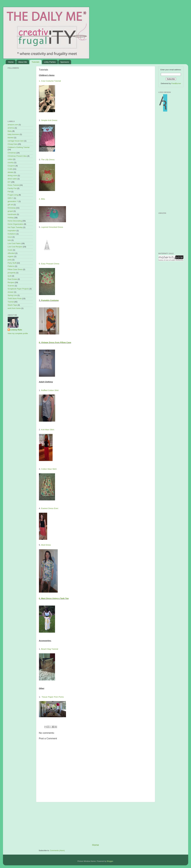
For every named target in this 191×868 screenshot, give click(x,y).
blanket (11, 138)
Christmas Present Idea (17, 156)
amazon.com (13, 125)
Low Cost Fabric (14, 243)
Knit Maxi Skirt (48, 430)
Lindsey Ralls (16, 330)
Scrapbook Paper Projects (18, 289)
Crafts (10, 169)
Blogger (110, 861)
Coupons (11, 166)
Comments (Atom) (57, 850)
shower (11, 292)
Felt (9, 192)
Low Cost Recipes (15, 247)
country (11, 162)
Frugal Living (13, 195)
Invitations (12, 234)
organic (11, 256)
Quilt (10, 276)
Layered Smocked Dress (52, 227)
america (11, 128)
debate (10, 172)
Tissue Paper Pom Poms (53, 697)
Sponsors (65, 62)
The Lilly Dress (48, 160)
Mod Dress (46, 545)
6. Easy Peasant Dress (49, 264)
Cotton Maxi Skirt (49, 469)
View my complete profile (18, 333)
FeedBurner (176, 83)
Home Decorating (15, 221)
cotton (10, 159)
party (10, 260)
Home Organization (16, 224)
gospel (10, 211)
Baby (10, 131)
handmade (12, 214)
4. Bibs (42, 199)
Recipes (11, 282)
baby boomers (14, 134)
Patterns (11, 266)
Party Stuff (12, 263)
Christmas (12, 153)
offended (11, 253)
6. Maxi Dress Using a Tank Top (54, 598)
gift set (10, 205)
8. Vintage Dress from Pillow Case (55, 342)
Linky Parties (50, 62)
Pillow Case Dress (15, 269)
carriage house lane (16, 141)
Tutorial (11, 302)
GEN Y (11, 198)
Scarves (11, 286)
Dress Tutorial (13, 185)
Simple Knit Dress (49, 120)
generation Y (13, 201)
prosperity (12, 273)
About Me (23, 62)
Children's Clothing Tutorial (19, 147)
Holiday (11, 218)
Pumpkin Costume (50, 300)
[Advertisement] (96, 823)
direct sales (12, 179)
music (10, 250)
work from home (14, 308)
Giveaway (12, 208)
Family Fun (12, 188)
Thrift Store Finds (15, 299)
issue (10, 237)
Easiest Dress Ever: (50, 508)
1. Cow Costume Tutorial (50, 81)
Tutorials (35, 62)
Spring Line (12, 295)
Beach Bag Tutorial (50, 649)
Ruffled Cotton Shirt (50, 390)
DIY (9, 182)
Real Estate (12, 279)
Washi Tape (12, 305)
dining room (13, 175)
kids (9, 240)
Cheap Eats (13, 144)
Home (11, 62)
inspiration (12, 231)
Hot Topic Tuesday (15, 227)
